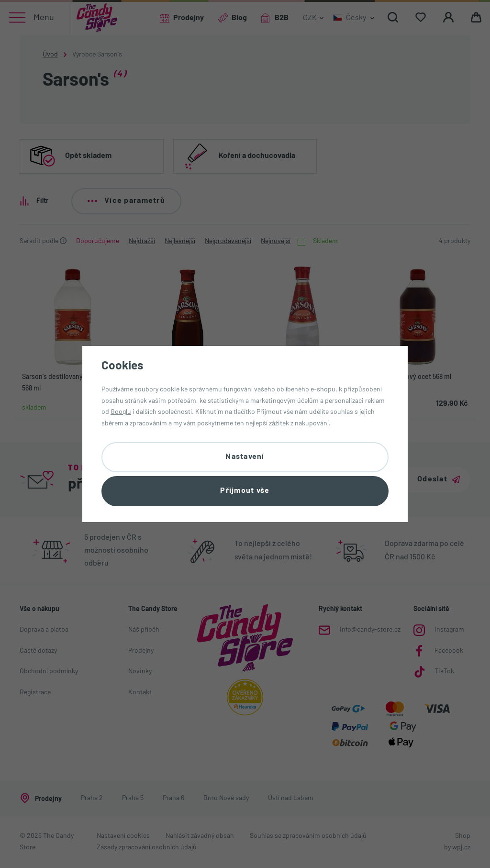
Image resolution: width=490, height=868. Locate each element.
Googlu (121, 412)
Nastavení (245, 457)
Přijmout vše (245, 491)
